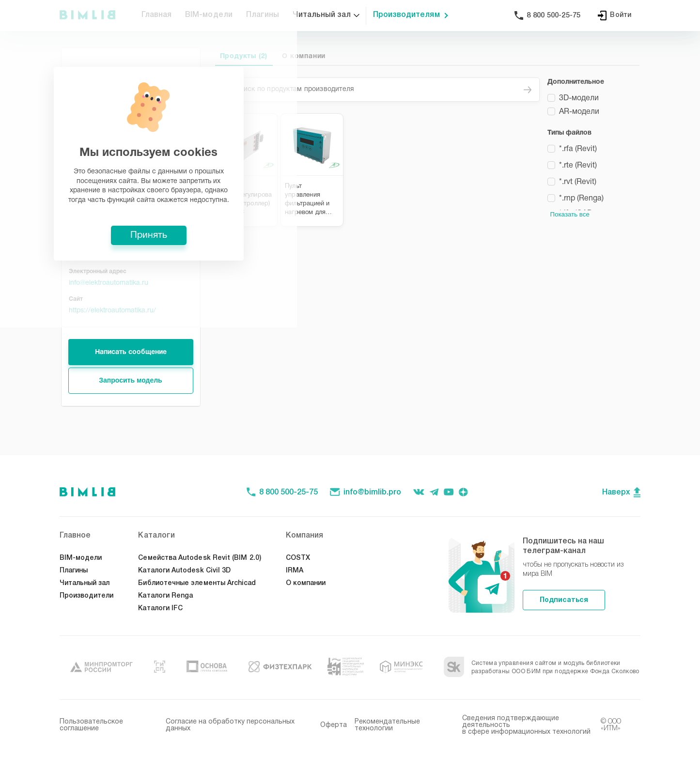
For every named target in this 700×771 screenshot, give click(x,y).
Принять (350, 457)
